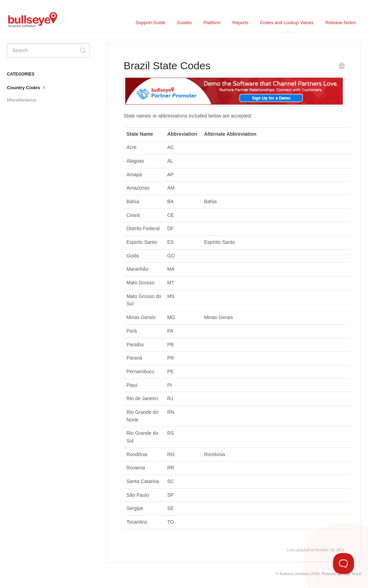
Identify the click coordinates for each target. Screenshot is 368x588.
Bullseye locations (295, 574)
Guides (184, 23)
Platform (212, 23)
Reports (240, 23)
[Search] (48, 50)
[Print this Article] (342, 66)
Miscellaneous (22, 100)
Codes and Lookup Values (287, 26)
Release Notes (341, 23)
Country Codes (27, 87)
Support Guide (151, 23)
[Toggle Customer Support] (344, 564)
